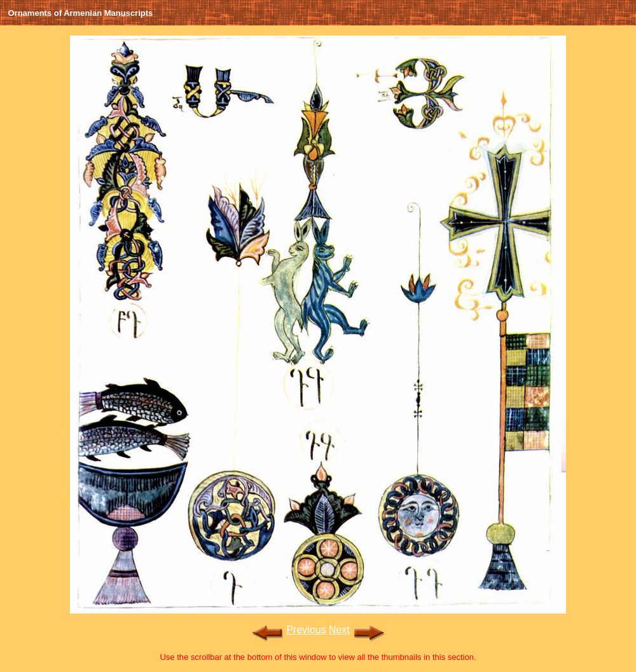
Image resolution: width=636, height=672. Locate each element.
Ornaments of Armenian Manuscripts (81, 13)
